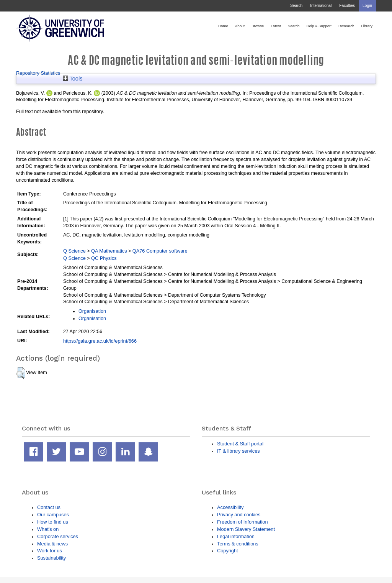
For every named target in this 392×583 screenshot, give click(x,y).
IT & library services (238, 451)
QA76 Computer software (160, 251)
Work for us (50, 551)
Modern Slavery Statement (246, 529)
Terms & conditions (238, 544)
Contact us (49, 507)
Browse (258, 26)
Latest (276, 26)
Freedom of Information (243, 522)
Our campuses (53, 515)
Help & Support (319, 26)
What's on (48, 529)
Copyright (228, 551)
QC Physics (104, 258)
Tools (73, 79)
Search (296, 6)
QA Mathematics (109, 251)
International (321, 6)
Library (367, 26)
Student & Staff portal (240, 444)
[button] (21, 373)
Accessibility (230, 507)
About (240, 26)
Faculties (347, 6)
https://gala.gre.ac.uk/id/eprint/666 (100, 341)
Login (367, 6)
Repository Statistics (38, 73)
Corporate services (58, 536)
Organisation (92, 311)
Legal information (236, 536)
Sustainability (51, 558)
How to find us (53, 522)
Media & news (52, 544)
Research (346, 26)
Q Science (74, 251)
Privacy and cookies (239, 515)
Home (223, 26)
